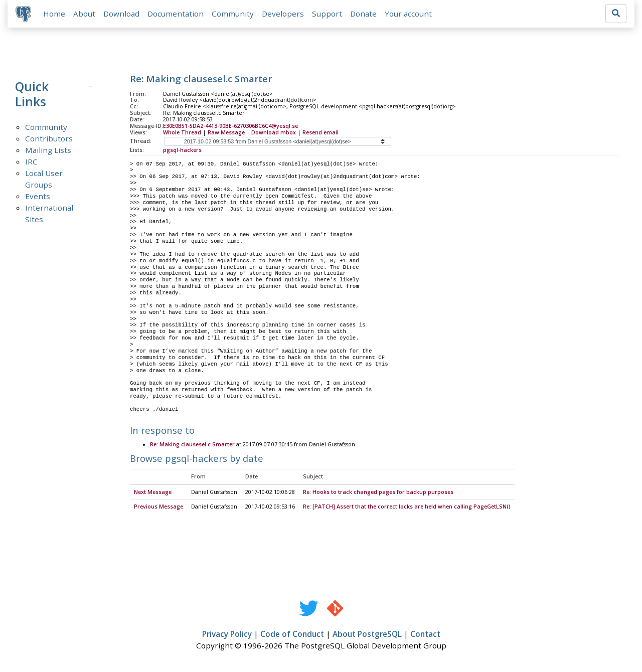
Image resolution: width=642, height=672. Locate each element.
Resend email (320, 132)
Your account (408, 14)
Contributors (49, 138)
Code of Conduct (292, 635)
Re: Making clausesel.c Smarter (192, 445)
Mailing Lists (48, 150)
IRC (31, 161)
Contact (425, 635)
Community (233, 14)
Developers (283, 14)
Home (54, 14)
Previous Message (158, 508)
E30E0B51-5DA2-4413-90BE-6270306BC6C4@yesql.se (230, 126)
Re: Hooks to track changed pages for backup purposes (378, 492)
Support (327, 14)
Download (121, 14)
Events (38, 196)
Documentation (176, 14)
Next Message (153, 492)
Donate (363, 14)
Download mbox (274, 132)
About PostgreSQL (367, 635)
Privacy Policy (227, 635)
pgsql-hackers (182, 150)
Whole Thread (182, 132)
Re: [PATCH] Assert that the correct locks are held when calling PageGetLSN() (407, 508)
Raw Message (226, 132)
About (84, 14)
